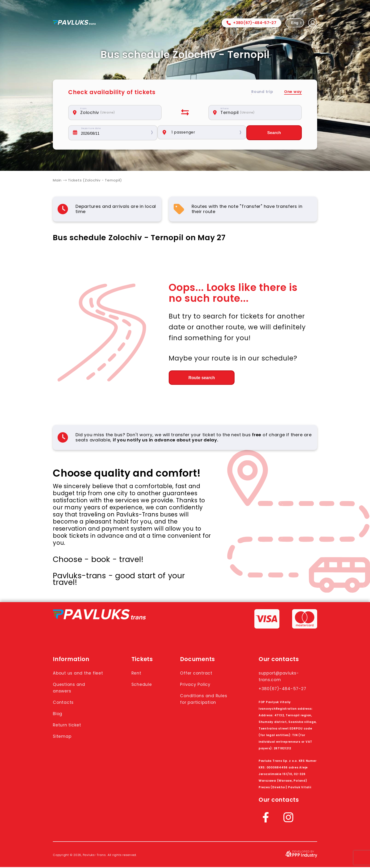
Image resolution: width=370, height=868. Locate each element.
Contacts (65, 710)
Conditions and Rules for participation (200, 703)
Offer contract (199, 674)
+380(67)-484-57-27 (251, 23)
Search (274, 133)
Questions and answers (71, 695)
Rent (137, 674)
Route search (195, 378)
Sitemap (64, 744)
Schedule (143, 685)
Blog (59, 721)
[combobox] (118, 113)
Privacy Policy (198, 685)
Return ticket (69, 732)
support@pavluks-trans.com (282, 677)
